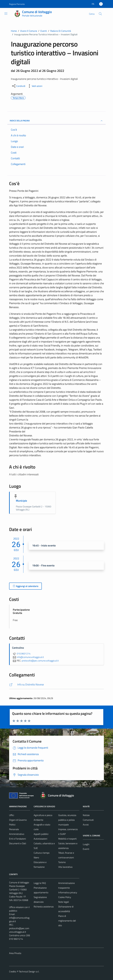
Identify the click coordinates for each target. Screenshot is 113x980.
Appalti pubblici (41, 834)
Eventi (86, 849)
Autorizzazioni (40, 839)
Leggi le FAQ (40, 883)
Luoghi (86, 844)
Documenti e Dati (18, 843)
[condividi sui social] (18, 86)
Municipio (21, 501)
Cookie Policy (65, 897)
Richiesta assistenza (44, 907)
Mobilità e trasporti (67, 839)
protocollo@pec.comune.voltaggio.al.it (19, 930)
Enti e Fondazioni (18, 839)
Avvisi (86, 825)
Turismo (62, 862)
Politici (12, 825)
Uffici (12, 815)
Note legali (64, 902)
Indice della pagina (56, 121)
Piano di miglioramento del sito (67, 921)
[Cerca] (100, 14)
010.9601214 (21, 654)
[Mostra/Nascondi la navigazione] (6, 14)
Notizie (86, 815)
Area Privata (15, 953)
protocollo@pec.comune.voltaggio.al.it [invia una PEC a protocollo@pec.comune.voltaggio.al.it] (40, 661)
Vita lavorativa (65, 867)
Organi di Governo (18, 820)
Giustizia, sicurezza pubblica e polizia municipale (67, 820)
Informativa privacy (68, 892)
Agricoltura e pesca (43, 815)
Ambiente (38, 820)
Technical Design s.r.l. (29, 971)
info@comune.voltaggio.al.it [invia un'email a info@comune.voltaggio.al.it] (28, 657)
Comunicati (88, 820)
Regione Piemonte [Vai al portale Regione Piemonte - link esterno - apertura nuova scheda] (17, 4)
